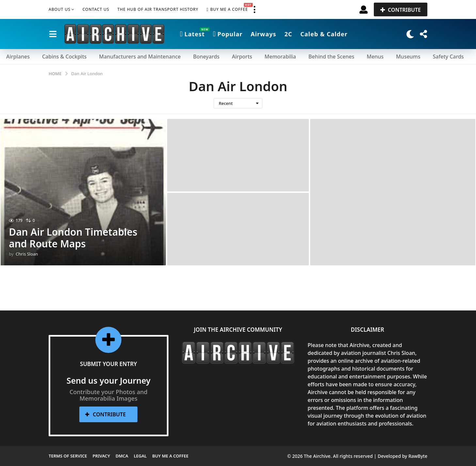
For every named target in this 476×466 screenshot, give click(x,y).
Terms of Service (68, 456)
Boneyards (206, 57)
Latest (192, 34)
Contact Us (96, 9)
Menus (375, 57)
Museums (408, 57)
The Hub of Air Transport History (158, 9)
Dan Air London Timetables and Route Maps (73, 238)
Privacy (101, 456)
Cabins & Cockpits (64, 57)
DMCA (122, 456)
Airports (242, 57)
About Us (60, 9)
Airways (263, 34)
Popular (228, 34)
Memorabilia (280, 57)
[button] (254, 9)
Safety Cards (448, 57)
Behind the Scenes (331, 57)
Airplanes (18, 57)
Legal (140, 456)
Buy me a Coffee (227, 9)
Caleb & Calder (324, 34)
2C (288, 34)
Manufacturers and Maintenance (140, 57)
